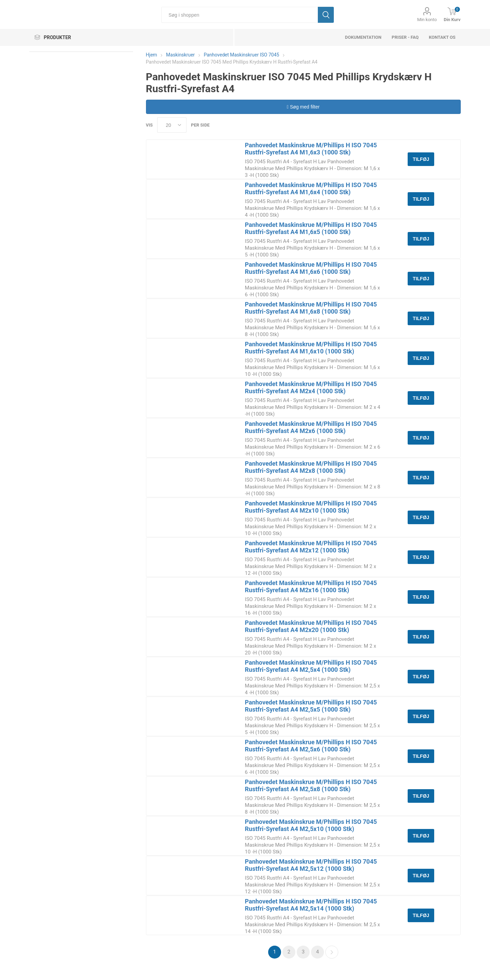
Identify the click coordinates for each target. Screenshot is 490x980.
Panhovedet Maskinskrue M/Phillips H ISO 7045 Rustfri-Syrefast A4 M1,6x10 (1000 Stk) (311, 348)
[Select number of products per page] (172, 125)
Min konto (427, 20)
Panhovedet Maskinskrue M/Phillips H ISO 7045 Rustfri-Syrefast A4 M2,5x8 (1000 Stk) (311, 785)
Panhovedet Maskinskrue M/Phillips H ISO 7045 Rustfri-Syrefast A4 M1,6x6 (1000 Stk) (311, 268)
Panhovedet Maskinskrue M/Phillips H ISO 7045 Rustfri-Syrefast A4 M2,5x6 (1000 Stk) (311, 746)
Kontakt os (442, 37)
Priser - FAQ (405, 37)
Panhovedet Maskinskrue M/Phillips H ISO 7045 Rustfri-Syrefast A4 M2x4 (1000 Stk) (311, 387)
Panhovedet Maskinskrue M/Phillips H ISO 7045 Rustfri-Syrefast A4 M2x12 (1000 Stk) (311, 547)
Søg (326, 15)
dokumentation (363, 37)
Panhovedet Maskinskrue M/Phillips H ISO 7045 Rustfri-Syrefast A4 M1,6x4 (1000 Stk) (311, 188)
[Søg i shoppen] (240, 15)
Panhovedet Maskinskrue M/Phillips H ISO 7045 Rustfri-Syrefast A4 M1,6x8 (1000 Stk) (311, 308)
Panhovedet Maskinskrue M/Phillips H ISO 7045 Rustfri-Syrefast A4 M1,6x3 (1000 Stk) (311, 149)
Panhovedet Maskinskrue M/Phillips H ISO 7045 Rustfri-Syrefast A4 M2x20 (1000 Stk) (311, 626)
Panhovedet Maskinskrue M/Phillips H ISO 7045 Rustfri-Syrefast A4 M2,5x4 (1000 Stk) (311, 666)
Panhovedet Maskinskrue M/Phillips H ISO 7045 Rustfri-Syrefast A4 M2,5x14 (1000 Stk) (311, 905)
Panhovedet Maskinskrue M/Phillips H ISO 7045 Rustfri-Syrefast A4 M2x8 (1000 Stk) (311, 467)
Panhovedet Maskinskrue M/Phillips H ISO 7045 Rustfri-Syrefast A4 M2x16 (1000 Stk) (311, 586)
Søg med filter (303, 107)
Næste (332, 952)
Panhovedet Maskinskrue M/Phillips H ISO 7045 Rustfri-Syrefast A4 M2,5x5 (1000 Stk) (311, 706)
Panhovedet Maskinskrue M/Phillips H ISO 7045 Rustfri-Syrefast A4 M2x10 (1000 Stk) (311, 507)
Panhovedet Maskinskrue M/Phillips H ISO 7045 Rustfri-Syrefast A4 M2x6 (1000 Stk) (311, 427)
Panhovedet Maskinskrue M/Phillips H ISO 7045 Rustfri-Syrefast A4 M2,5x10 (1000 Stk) (311, 825)
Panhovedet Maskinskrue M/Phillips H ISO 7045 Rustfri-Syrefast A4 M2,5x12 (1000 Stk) (311, 865)
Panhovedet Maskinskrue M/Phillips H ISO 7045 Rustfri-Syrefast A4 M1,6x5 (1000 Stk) (311, 228)
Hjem (152, 55)
